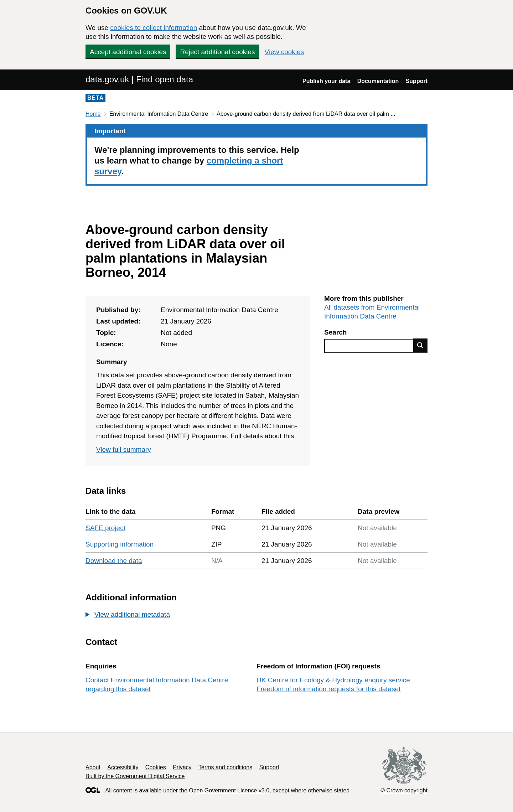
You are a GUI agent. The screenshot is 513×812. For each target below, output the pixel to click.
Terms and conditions (225, 767)
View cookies (284, 52)
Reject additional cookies (217, 52)
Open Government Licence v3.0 (229, 790)
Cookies (156, 767)
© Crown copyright (404, 790)
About (93, 767)
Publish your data (326, 81)
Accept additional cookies (128, 52)
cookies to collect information (154, 28)
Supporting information (120, 544)
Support (417, 81)
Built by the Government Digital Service (135, 776)
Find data (420, 345)
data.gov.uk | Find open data (139, 79)
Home (93, 114)
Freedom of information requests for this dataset (328, 689)
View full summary (124, 449)
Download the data (114, 561)
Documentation (378, 81)
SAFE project (105, 528)
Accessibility (123, 767)
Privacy (182, 767)
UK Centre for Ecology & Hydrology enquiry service (333, 680)
